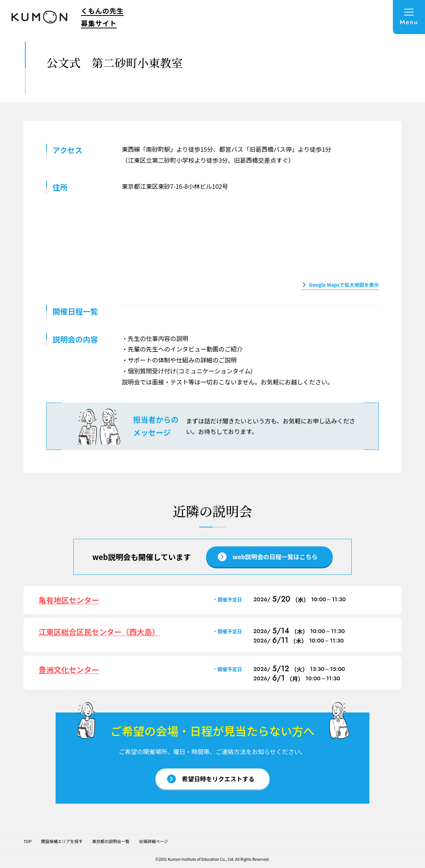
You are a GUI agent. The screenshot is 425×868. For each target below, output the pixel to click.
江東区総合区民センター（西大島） (99, 632)
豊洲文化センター (69, 670)
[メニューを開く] (409, 17)
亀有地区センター (69, 600)
